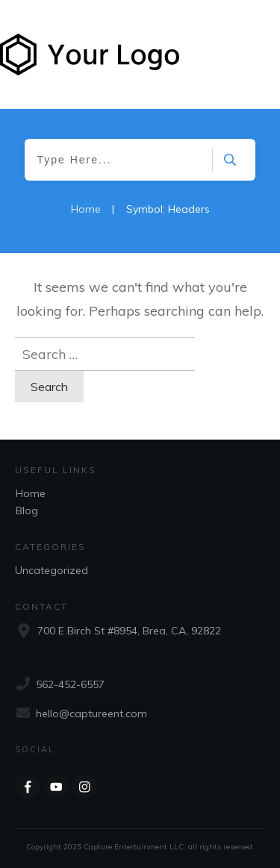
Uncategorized (52, 570)
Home (31, 493)
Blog (27, 511)
